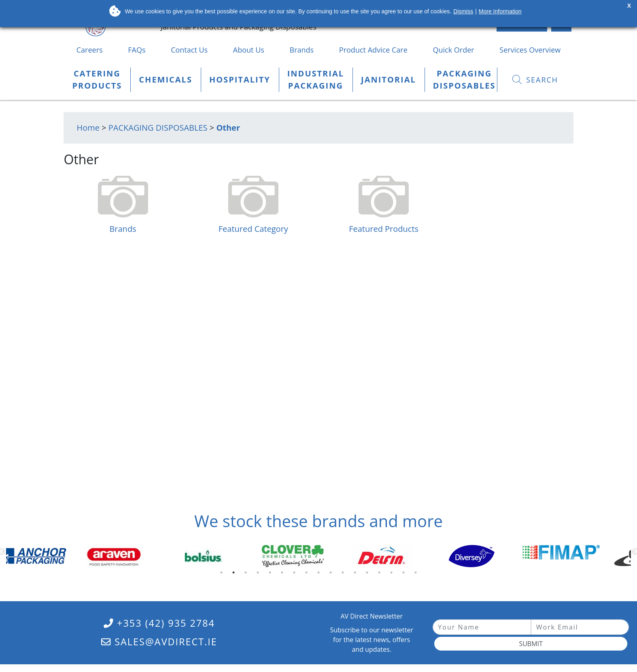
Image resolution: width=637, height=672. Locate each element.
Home (88, 128)
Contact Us (189, 50)
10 (332, 574)
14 (381, 574)
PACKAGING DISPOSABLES (158, 128)
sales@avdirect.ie (159, 642)
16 (405, 574)
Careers (90, 50)
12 (357, 574)
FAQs (137, 50)
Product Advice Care (373, 50)
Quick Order (453, 50)
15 (393, 574)
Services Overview (530, 50)
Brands (302, 50)
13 (369, 574)
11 (344, 574)
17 (417, 574)
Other (228, 128)
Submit (531, 644)
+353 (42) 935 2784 (159, 623)
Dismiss (463, 11)
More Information (500, 11)
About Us (249, 50)
